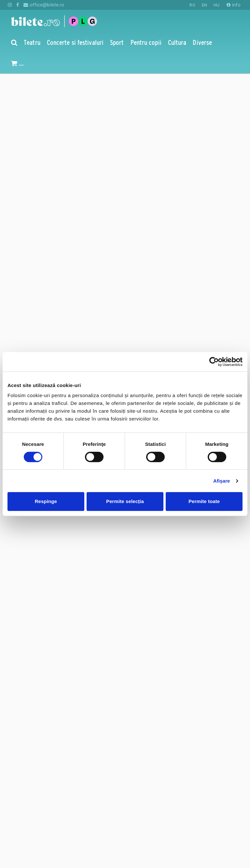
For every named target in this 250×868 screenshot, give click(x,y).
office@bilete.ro (44, 5)
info (234, 5)
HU (216, 5)
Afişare (222, 481)
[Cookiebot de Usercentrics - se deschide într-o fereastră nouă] (214, 362)
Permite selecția (125, 501)
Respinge (46, 501)
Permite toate (204, 501)
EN (204, 5)
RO (192, 5)
